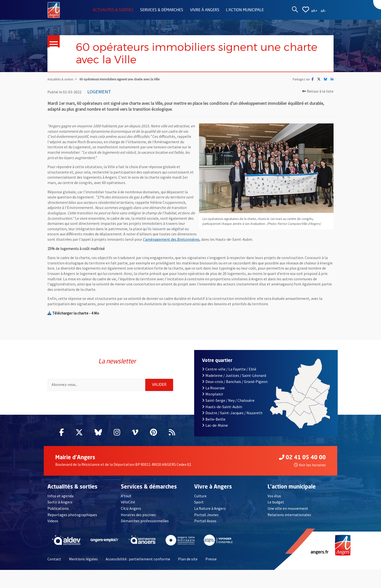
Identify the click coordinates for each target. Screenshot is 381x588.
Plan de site (188, 559)
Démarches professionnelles (145, 521)
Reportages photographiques (72, 515)
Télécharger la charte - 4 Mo (73, 313)
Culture (200, 496)
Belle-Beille (214, 419)
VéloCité (128, 502)
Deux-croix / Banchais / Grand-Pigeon (235, 381)
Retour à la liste (318, 91)
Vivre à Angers (205, 10)
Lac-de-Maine (215, 425)
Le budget (276, 502)
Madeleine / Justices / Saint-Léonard (234, 375)
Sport (199, 502)
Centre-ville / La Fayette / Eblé (229, 369)
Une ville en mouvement (288, 508)
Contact (54, 559)
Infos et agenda (61, 496)
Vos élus (274, 496)
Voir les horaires (310, 465)
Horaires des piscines (138, 515)
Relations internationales (289, 515)
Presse (211, 559)
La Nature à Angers (210, 508)
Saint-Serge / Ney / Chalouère (228, 400)
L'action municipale (245, 10)
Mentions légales (83, 559)
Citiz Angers (131, 508)
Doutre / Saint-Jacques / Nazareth (232, 413)
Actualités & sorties (113, 10)
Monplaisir (213, 394)
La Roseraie (213, 388)
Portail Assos (205, 521)
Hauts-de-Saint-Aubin (222, 407)
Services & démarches (162, 10)
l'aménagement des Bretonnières (171, 239)
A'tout (126, 496)
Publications (58, 508)
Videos (53, 521)
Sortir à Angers (60, 502)
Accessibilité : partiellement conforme (138, 559)
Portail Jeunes (206, 515)
